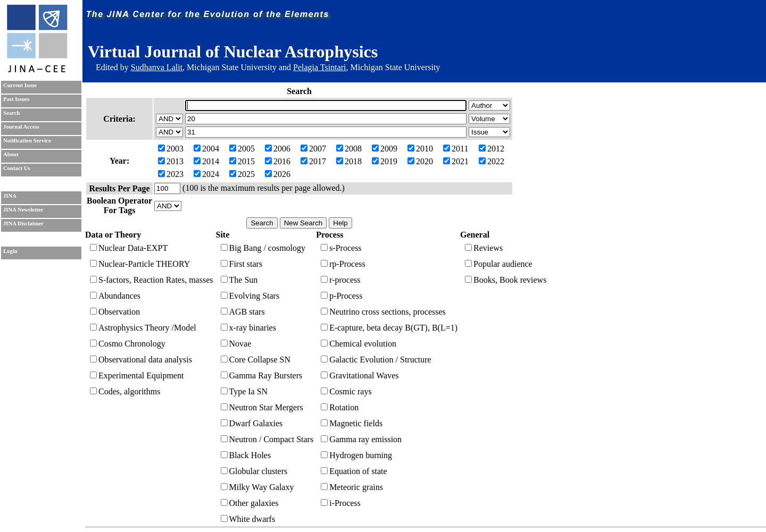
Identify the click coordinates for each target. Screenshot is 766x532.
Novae (236, 344)
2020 (420, 161)
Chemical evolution (359, 344)
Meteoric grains (352, 487)
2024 (206, 174)
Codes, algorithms (125, 391)
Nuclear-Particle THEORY (140, 264)
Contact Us (17, 168)
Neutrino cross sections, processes (383, 312)
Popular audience (499, 264)
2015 (242, 161)
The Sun (239, 280)
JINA (10, 196)
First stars (242, 264)
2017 (313, 161)
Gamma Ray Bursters (262, 375)
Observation (115, 312)
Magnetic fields (352, 423)
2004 (206, 149)
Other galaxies (250, 503)
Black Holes (246, 455)
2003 (171, 149)
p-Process (342, 296)
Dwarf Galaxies (252, 423)
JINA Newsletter (23, 210)
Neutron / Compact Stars (267, 439)
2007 (313, 149)
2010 (420, 149)
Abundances (115, 296)
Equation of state (354, 471)
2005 (242, 149)
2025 (242, 174)
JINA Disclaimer (23, 223)
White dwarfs (248, 519)
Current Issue (20, 85)
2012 (492, 149)
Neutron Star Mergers (262, 407)
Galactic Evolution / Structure (376, 360)
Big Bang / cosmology (263, 248)
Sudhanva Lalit (157, 67)
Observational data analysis (141, 360)
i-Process (341, 503)
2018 (349, 161)
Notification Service (27, 141)
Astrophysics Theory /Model (143, 328)
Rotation (340, 407)
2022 (492, 161)
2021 (456, 161)
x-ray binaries (248, 328)
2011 (456, 149)
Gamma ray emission (361, 439)
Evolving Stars (250, 296)
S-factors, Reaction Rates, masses (152, 280)
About (11, 154)
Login (10, 251)
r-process (340, 280)
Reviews (484, 248)
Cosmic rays (346, 391)
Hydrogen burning (356, 455)
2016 (278, 161)
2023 (171, 174)
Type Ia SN (244, 391)
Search (11, 113)
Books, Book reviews (506, 280)
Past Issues (16, 99)
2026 (278, 174)
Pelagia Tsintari (319, 67)
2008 (349, 149)
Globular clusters (254, 471)
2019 (385, 161)
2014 (206, 161)
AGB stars (243, 312)
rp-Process (343, 264)
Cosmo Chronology (128, 344)
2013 (171, 161)
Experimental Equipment (137, 375)
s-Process (341, 248)
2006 (278, 149)
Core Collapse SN (256, 360)
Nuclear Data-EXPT (129, 248)
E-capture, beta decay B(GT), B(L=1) (389, 328)
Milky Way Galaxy (257, 487)
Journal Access (21, 127)
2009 (385, 149)
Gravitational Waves (360, 375)
